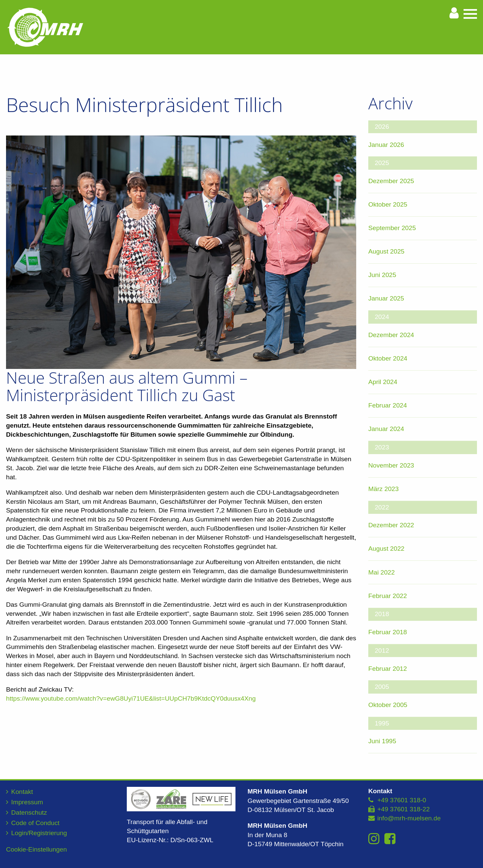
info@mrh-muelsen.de (409, 818)
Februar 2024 (388, 405)
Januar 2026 (386, 145)
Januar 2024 (386, 429)
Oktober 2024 (388, 358)
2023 (382, 447)
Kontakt (22, 792)
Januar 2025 (386, 298)
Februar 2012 (388, 669)
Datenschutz (29, 812)
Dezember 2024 (391, 335)
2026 (382, 127)
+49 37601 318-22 (404, 809)
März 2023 (384, 489)
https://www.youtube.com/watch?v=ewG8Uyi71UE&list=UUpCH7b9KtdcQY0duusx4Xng (131, 698)
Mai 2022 (382, 572)
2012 (382, 650)
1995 (382, 723)
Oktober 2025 (388, 204)
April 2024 (383, 382)
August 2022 (386, 549)
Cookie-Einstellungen (36, 849)
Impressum (27, 802)
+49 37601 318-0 (402, 800)
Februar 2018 (388, 632)
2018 (382, 614)
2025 (382, 163)
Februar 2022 (388, 596)
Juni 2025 (382, 275)
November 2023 (391, 465)
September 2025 (392, 228)
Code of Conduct (35, 823)
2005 (382, 687)
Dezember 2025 (391, 181)
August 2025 (386, 251)
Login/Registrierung (39, 833)
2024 (382, 317)
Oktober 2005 (388, 705)
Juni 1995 (382, 741)
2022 (382, 507)
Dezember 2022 (391, 525)
